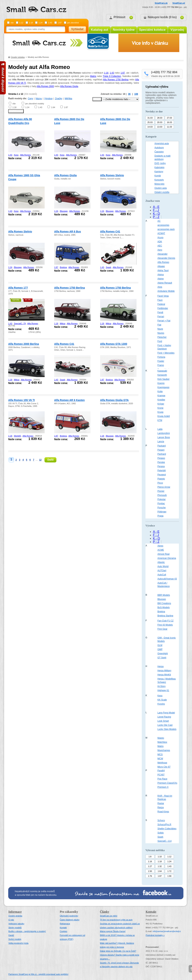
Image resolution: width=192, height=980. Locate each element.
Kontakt (63, 928)
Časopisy (159, 152)
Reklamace (65, 924)
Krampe (161, 396)
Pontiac (161, 503)
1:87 (60, 23)
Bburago (64, 211)
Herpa (161, 666)
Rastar (161, 803)
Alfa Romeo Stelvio (112, 175)
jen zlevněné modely (35, 104)
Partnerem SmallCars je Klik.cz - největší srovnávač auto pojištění (38, 974)
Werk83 (18, 436)
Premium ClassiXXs (167, 783)
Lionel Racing (164, 717)
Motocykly (159, 184)
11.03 (169, 127)
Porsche (162, 508)
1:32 (160, 866)
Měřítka (68, 99)
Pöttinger (162, 512)
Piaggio (161, 479)
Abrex (160, 546)
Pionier (161, 491)
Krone (160, 408)
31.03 (150, 118)
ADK (160, 242)
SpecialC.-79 (20, 323)
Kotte (160, 391)
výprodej (16, 300)
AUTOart (162, 571)
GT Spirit (162, 658)
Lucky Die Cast (165, 725)
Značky (59, 99)
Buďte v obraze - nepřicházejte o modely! (27, 931)
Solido (161, 833)
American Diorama (167, 558)
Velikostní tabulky (16, 924)
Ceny (30, 99)
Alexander (162, 254)
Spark (109, 267)
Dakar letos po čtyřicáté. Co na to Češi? (118, 951)
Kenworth (162, 375)
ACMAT (161, 233)
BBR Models (164, 595)
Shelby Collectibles (167, 829)
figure (160, 329)
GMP (160, 649)
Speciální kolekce (152, 30)
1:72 (169, 871)
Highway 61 (163, 690)
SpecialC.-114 (164, 841)
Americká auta (162, 143)
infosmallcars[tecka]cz (167, 931)
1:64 (53, 107)
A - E (156, 207)
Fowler (161, 361)
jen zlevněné (73, 23)
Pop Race (162, 779)
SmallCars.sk (161, 3)
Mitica (63, 323)
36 (129, 94)
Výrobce (48, 99)
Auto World (163, 566)
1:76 (150, 876)
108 (136, 94)
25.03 (150, 122)
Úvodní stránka (18, 57)
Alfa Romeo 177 (18, 288)
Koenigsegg (163, 387)
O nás (11, 920)
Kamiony (159, 172)
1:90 (169, 876)
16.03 (169, 122)
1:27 (150, 866)
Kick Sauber (164, 379)
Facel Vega (163, 296)
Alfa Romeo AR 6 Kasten (69, 400)
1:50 (150, 871)
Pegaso (161, 458)
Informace (15, 912)
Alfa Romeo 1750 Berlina (116, 80)
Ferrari (161, 317)
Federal (161, 304)
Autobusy (159, 148)
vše (12, 23)
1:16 (150, 861)
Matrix (93, 76)
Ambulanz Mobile (166, 291)
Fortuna (161, 357)
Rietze (161, 807)
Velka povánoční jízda (18, 943)
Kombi (158, 176)
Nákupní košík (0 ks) (162, 17)
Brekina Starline (165, 616)
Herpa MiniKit (164, 675)
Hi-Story (161, 686)
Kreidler (161, 400)
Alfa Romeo (25, 155)
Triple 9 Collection (112, 76)
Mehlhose (162, 763)
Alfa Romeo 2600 (45, 86)
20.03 (160, 122)
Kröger (161, 404)
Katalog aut (100, 30)
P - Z (156, 217)
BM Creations (164, 603)
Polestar (162, 499)
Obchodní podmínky (69, 916)
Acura (160, 238)
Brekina (63, 267)
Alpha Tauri (163, 270)
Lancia (161, 441)
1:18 (31, 23)
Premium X (163, 787)
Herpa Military (164, 671)
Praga (160, 516)
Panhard (162, 454)
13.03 (160, 127)
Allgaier (161, 266)
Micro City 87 (164, 767)
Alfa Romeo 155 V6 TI (21, 400)
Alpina (161, 275)
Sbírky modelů (15, 928)
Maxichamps (164, 750)
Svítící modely (15, 939)
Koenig (161, 383)
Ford (160, 341)
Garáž (11, 935)
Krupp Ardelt (164, 416)
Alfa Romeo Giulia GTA (114, 400)
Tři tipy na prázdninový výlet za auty (116, 920)
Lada (160, 429)
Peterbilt (162, 471)
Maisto (161, 738)
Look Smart (163, 721)
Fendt (160, 312)
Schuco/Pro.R (164, 825)
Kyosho (161, 704)
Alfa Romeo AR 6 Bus (68, 232)
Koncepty (159, 180)
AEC (160, 246)
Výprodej (177, 30)
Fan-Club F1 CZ (165, 621)
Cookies (64, 931)
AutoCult (162, 575)
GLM (160, 645)
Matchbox (162, 742)
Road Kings (163, 812)
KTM (160, 420)
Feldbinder (163, 308)
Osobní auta (161, 188)
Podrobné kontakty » (155, 935)
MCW (160, 759)
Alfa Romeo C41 (110, 232)
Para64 (161, 771)
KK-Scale (162, 700)
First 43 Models (165, 625)
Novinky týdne (124, 30)
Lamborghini (164, 433)
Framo (161, 365)
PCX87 (161, 775)
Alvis (160, 287)
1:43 (50, 23)
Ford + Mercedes (166, 353)
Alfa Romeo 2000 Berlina (24, 344)
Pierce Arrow (164, 487)
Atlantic (161, 562)
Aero (160, 250)
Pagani (161, 450)
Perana (161, 466)
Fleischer (162, 337)
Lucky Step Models (167, 729)
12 (40, 460)
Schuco (161, 820)
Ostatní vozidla (162, 192)
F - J (156, 210)
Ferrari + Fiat (164, 321)
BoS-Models (164, 607)
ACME (161, 550)
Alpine (161, 279)
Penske (161, 462)
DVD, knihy (160, 163)
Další (51, 460)
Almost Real (164, 554)
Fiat (159, 325)
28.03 (160, 118)
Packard (162, 446)
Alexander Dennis (166, 258)
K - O (156, 214)
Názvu (39, 99)
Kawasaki (162, 371)
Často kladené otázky (70, 920)
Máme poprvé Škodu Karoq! (113, 931)
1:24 (40, 23)
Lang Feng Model (166, 713)
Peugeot (162, 475)
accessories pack (166, 229)
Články (105, 912)
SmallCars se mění (109, 916)
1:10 (160, 857)
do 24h (28, 300)
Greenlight (163, 654)
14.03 (150, 127)
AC (159, 221)
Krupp (160, 412)
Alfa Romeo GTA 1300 (114, 344)
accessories (163, 225)
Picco (160, 483)
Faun (160, 300)
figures (161, 333)
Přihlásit (119, 17)
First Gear (162, 629)
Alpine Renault (165, 283)
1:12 (21, 23)
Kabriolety (159, 167)
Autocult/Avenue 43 (167, 579)
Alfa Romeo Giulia (69, 86)
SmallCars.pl (179, 3)
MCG (160, 754)
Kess (16, 155)
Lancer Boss (164, 437)
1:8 (150, 857)
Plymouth (162, 495)
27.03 (169, 118)
